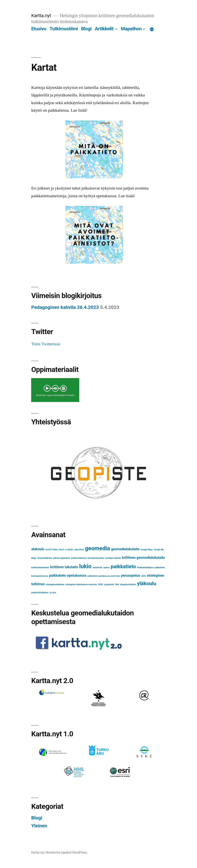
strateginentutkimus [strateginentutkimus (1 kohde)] (55, 584)
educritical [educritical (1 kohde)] (79, 550)
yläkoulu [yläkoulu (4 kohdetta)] (147, 583)
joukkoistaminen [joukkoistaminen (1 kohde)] (79, 558)
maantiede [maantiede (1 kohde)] (97, 568)
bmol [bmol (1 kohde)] (62, 550)
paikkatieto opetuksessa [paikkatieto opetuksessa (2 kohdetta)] (68, 576)
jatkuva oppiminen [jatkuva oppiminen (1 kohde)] (62, 558)
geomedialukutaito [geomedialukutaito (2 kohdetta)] (125, 549)
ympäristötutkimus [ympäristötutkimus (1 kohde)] (40, 593)
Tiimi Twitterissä (45, 344)
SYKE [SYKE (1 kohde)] (100, 584)
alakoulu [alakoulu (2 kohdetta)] (38, 549)
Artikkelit (104, 29)
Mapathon (131, 29)
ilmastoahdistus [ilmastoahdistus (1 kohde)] (45, 558)
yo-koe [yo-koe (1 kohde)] (53, 593)
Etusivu (39, 29)
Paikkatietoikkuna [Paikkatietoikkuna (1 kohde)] (145, 568)
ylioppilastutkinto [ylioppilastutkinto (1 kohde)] (128, 584)
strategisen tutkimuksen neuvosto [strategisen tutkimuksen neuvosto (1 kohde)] (81, 584)
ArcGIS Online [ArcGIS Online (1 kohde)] (52, 550)
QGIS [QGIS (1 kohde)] (143, 576)
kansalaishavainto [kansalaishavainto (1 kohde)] (96, 558)
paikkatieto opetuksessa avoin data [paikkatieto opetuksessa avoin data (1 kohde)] (104, 576)
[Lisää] (152, 29)
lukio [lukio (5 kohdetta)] (85, 566)
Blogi (86, 29)
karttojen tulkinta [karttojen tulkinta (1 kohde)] (113, 558)
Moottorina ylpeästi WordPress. (67, 852)
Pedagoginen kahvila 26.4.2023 (65, 307)
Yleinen (39, 826)
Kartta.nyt (41, 16)
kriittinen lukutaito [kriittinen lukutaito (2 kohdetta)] (64, 567)
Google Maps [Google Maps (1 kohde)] (147, 550)
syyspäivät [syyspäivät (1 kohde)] (109, 584)
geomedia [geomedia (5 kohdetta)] (98, 548)
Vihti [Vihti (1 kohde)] (117, 584)
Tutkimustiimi (64, 29)
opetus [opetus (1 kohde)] (106, 568)
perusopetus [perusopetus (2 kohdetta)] (131, 576)
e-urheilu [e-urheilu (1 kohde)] (69, 550)
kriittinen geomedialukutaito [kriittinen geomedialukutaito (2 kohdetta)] (144, 558)
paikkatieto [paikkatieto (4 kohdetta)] (123, 566)
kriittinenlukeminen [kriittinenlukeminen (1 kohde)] (40, 568)
